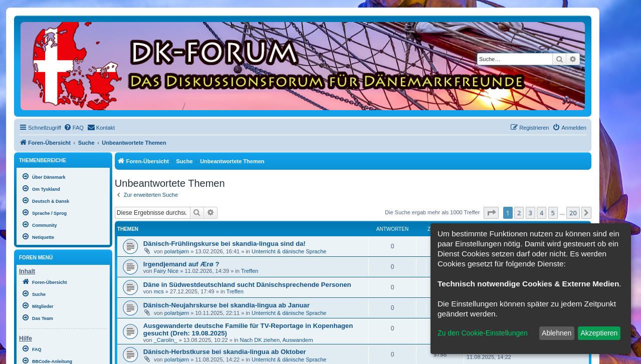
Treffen (250, 271)
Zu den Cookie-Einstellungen (483, 333)
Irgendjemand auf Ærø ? (181, 264)
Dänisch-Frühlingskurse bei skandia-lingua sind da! (225, 244)
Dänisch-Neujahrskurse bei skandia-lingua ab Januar (227, 305)
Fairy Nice (166, 271)
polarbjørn (177, 251)
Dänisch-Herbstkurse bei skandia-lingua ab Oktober (225, 352)
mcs (159, 291)
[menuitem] (74, 128)
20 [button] (573, 213)
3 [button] (530, 213)
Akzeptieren (599, 333)
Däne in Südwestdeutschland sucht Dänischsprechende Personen (247, 285)
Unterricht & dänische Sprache (289, 251)
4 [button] (542, 213)
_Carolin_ (166, 340)
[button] (491, 213)
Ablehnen (557, 333)
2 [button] (519, 213)
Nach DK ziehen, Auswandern (277, 340)
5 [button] (553, 213)
